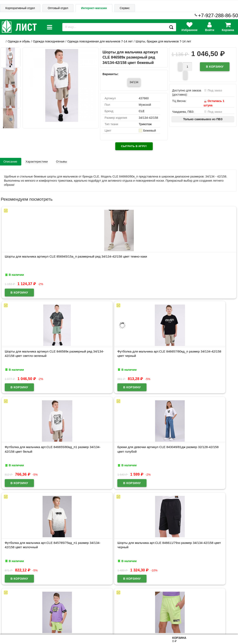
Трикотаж (145, 124)
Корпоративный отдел (20, 8)
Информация (15, 604)
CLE (142, 111)
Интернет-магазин (94, 8)
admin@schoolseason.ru (132, 624)
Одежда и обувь (19, 41)
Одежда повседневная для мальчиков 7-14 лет (100, 41)
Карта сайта (45, 604)
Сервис (125, 8)
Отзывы (62, 162)
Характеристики (37, 162)
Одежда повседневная (49, 41)
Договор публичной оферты (52, 624)
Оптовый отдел (58, 8)
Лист (7, 624)
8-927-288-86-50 (220, 621)
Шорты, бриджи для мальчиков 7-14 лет (163, 41)
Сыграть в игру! (134, 146)
